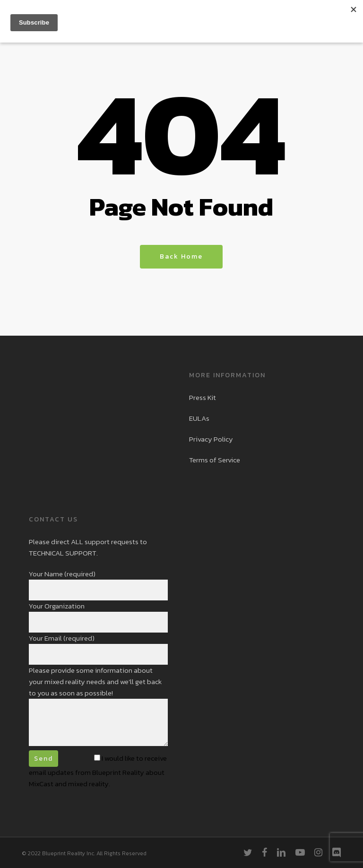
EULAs (199, 418)
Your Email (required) (98, 649)
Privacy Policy (211, 439)
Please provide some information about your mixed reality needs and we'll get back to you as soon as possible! (98, 707)
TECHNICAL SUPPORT (63, 553)
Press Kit (203, 397)
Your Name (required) (98, 584)
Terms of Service (215, 460)
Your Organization (98, 616)
